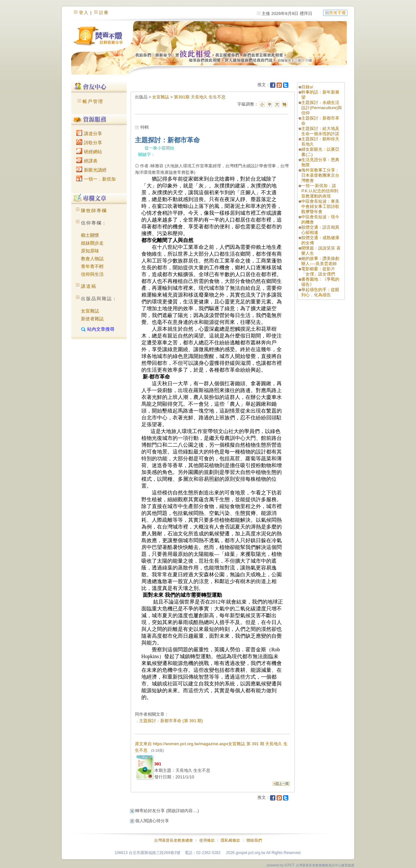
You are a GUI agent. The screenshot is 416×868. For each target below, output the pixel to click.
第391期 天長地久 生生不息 (200, 97)
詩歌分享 (89, 143)
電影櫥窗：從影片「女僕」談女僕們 (318, 271)
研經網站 (89, 152)
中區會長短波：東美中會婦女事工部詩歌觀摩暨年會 (320, 206)
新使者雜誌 (92, 319)
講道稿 (89, 286)
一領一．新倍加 (96, 179)
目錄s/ (307, 87)
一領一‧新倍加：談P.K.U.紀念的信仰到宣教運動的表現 (320, 191)
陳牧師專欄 (94, 211)
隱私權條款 (230, 840)
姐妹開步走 (92, 243)
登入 (84, 13)
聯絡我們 (254, 840)
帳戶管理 (93, 101)
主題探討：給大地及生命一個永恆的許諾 (320, 131)
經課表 (87, 161)
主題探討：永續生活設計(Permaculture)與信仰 (322, 108)
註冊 (104, 13)
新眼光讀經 (91, 170)
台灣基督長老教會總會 (174, 840)
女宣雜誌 (90, 311)
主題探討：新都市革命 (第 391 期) (171, 721)
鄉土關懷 (90, 235)
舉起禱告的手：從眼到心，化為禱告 (320, 292)
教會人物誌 (92, 259)
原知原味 (90, 251)
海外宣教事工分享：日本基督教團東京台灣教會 (320, 175)
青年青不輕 (92, 266)
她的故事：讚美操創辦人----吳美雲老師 (320, 261)
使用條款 (207, 840)
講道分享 (89, 134)
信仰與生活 (92, 274)
